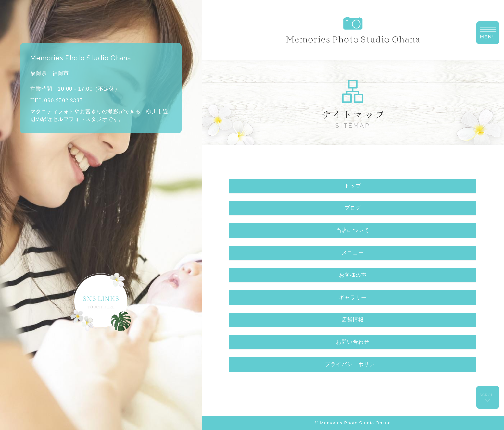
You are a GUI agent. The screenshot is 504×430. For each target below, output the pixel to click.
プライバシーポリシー (353, 364)
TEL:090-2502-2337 (57, 100)
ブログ (353, 208)
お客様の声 (353, 275)
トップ (353, 186)
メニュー (353, 253)
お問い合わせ (353, 342)
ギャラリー (353, 297)
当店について (353, 230)
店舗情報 (353, 319)
